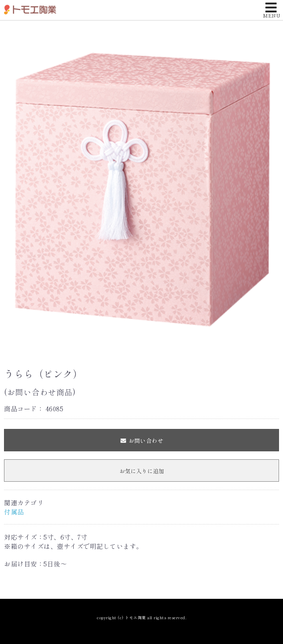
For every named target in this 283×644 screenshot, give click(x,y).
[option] (141, 188)
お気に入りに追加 (142, 471)
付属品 (14, 512)
